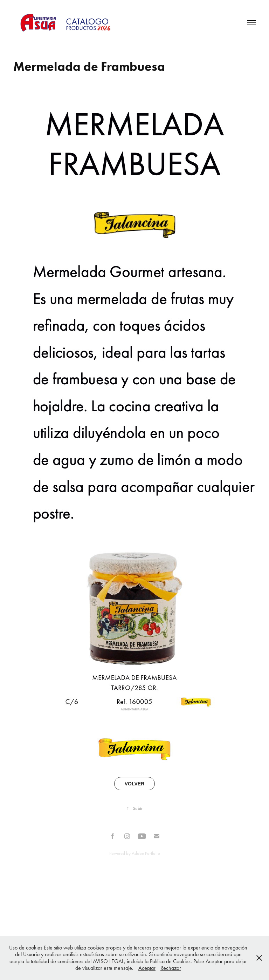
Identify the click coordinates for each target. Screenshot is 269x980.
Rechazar (171, 968)
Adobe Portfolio (146, 853)
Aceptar (147, 968)
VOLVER (135, 784)
